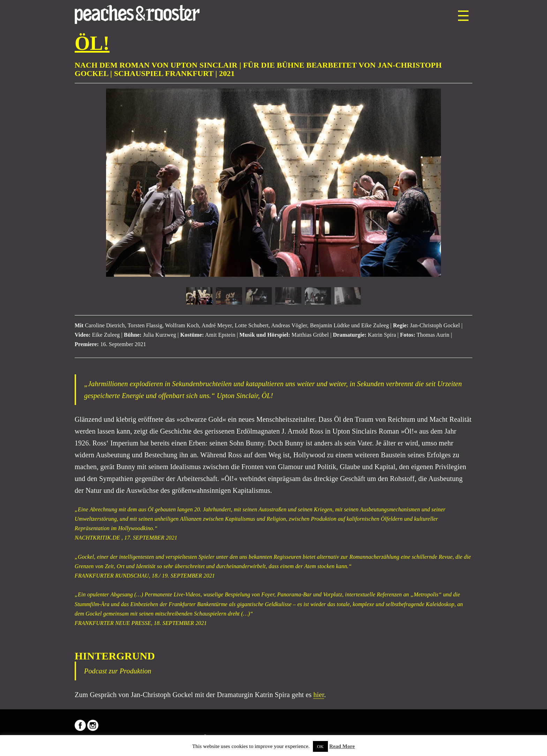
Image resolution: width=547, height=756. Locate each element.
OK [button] (320, 746)
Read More (342, 746)
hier (319, 695)
